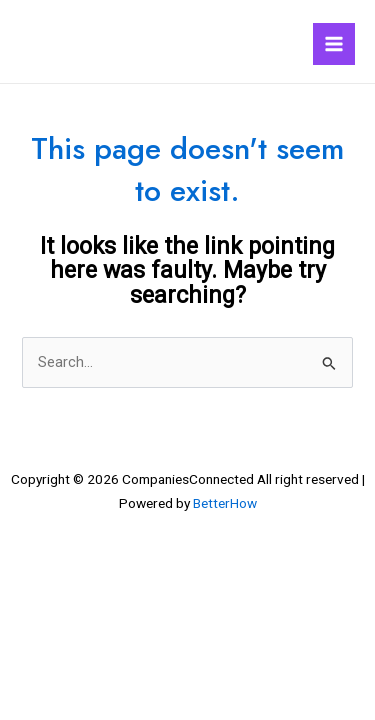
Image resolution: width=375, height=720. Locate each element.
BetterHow (225, 503)
